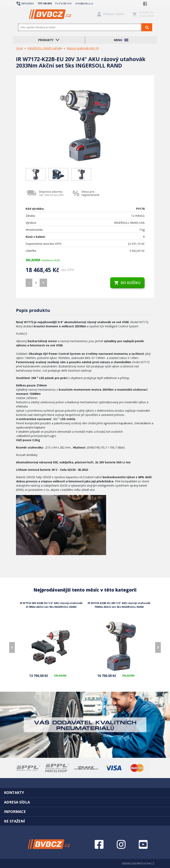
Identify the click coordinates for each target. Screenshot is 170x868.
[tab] (85, 792)
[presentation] (12, 647)
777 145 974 (45, 3)
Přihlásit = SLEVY (114, 14)
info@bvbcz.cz (84, 3)
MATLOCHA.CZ (146, 863)
